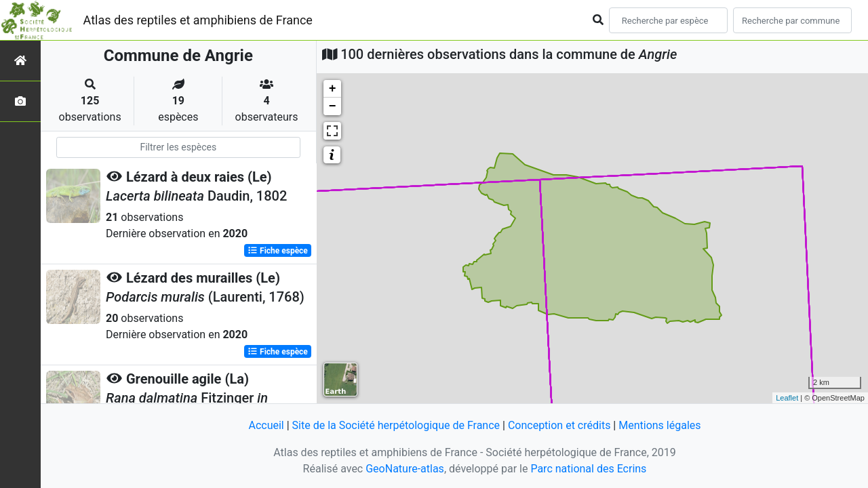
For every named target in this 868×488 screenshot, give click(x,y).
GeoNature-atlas (405, 469)
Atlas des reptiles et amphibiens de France (198, 20)
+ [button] (333, 89)
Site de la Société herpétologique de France (396, 425)
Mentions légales (659, 425)
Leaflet (787, 398)
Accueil (266, 425)
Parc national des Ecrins (588, 469)
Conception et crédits (559, 425)
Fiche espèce (278, 251)
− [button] (333, 106)
